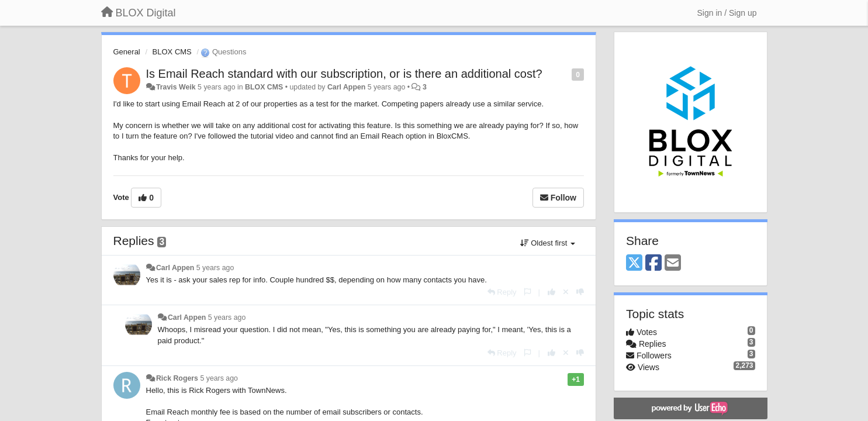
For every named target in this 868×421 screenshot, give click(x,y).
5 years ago (215, 268)
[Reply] (502, 292)
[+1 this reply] (551, 292)
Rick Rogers (177, 378)
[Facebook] (653, 263)
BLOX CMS (172, 52)
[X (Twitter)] (634, 263)
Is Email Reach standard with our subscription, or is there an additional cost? (344, 74)
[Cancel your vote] (566, 292)
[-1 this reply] (580, 292)
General (127, 52)
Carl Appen (346, 87)
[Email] (673, 263)
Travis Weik (176, 87)
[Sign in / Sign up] (727, 13)
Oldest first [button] (548, 243)
